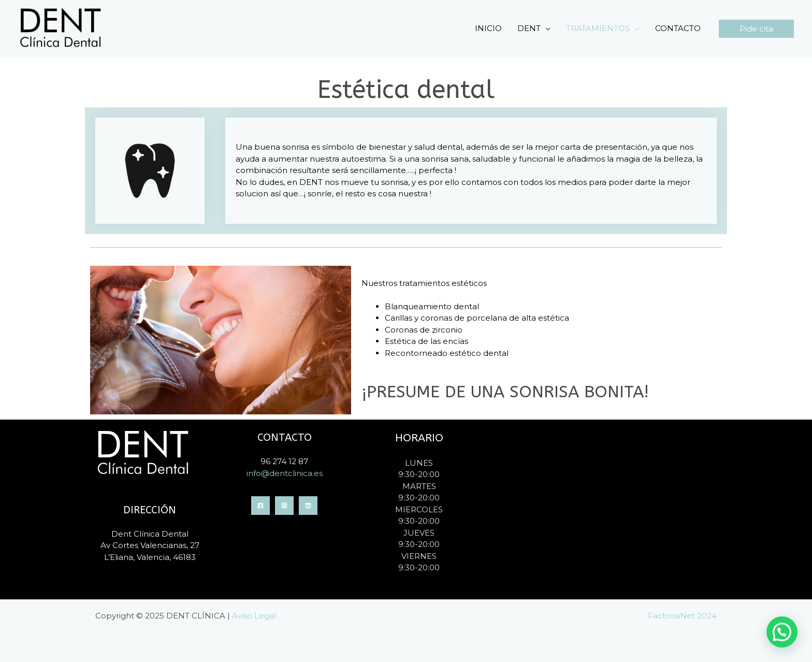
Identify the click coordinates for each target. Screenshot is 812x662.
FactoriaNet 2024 (682, 616)
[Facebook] (260, 506)
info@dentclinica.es (285, 473)
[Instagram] (284, 506)
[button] (756, 29)
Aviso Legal (254, 616)
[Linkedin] (308, 506)
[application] (546, 28)
